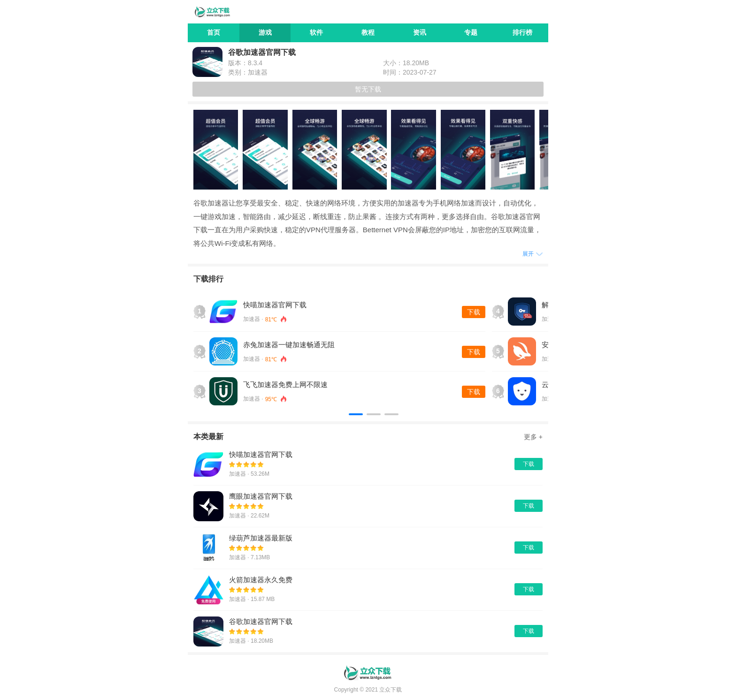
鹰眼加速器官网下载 (261, 496)
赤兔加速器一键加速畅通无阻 (289, 345)
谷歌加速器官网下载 (261, 621)
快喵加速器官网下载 (275, 305)
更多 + (533, 437)
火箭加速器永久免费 (261, 580)
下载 (474, 312)
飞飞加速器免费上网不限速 (285, 384)
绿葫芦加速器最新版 (261, 538)
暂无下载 (368, 89)
